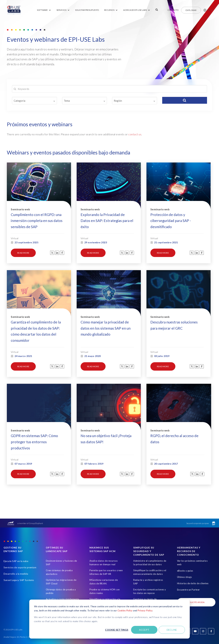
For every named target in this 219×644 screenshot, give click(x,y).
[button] (207, 10)
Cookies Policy (125, 610)
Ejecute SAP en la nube (16, 547)
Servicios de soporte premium (20, 554)
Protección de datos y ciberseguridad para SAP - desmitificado (171, 217)
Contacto (173, 10)
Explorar (191, 10)
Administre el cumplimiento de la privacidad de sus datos (150, 549)
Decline (172, 630)
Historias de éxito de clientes (193, 570)
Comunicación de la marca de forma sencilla (105, 597)
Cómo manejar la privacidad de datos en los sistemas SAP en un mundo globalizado (106, 320)
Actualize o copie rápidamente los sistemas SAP (62, 587)
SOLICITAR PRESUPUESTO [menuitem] (87, 10)
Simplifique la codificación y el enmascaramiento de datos (150, 558)
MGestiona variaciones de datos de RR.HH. (104, 568)
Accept (144, 630)
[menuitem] (44, 10)
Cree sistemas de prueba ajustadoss (59, 558)
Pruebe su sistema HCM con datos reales (105, 577)
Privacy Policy (145, 610)
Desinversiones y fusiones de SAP (61, 549)
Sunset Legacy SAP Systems (19, 566)
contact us (135, 134)
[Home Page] (14, 10)
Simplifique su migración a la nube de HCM (105, 587)
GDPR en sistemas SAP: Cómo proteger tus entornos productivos (34, 429)
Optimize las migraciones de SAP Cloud (61, 568)
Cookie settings (117, 630)
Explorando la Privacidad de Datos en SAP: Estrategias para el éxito (107, 217)
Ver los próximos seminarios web (192, 549)
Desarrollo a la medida (16, 560)
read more (23, 249)
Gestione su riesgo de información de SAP (145, 587)
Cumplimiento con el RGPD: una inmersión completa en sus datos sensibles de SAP (37, 217)
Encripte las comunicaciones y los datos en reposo (150, 577)
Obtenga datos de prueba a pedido (61, 577)
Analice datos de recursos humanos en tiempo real (104, 549)
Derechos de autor (199, 636)
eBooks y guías (185, 557)
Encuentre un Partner (188, 576)
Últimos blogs (185, 563)
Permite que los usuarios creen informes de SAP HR (106, 558)
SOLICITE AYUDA (196, 588)
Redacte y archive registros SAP (148, 568)
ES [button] (209, 10)
